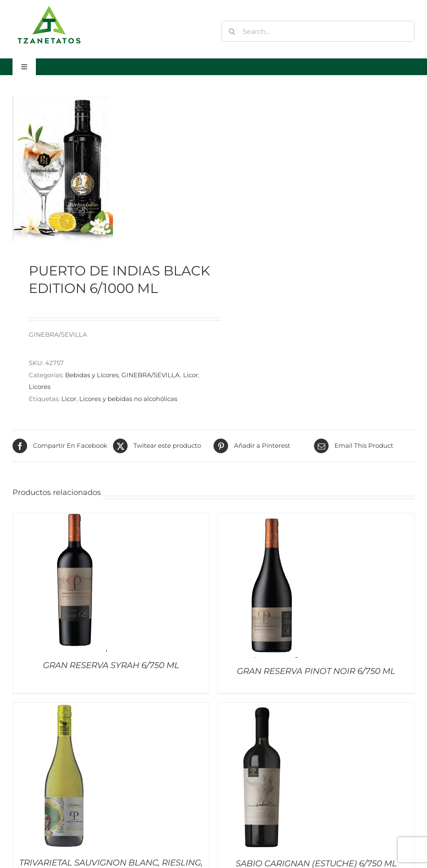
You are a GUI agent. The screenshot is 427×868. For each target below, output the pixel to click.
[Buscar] (232, 31)
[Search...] (318, 31)
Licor (191, 375)
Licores (40, 387)
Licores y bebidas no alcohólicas (128, 399)
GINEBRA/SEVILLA (151, 375)
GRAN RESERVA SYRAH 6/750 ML (111, 665)
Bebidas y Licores (92, 375)
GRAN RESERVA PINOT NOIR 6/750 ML (316, 671)
